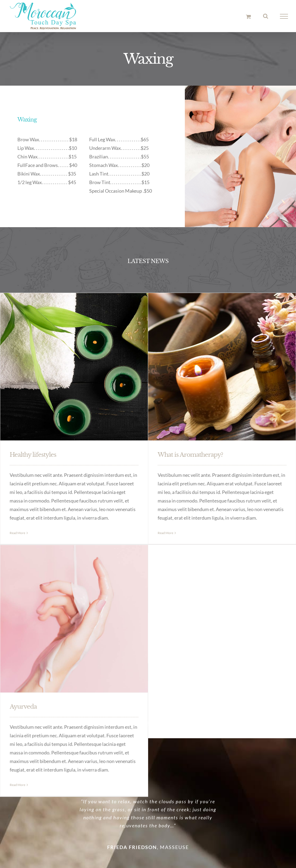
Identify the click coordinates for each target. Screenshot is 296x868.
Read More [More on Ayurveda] (76, 711)
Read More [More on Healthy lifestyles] (17, 533)
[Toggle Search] (266, 16)
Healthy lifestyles (33, 455)
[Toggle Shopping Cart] (248, 16)
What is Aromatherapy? (176, 455)
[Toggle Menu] (284, 16)
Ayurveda (81, 632)
